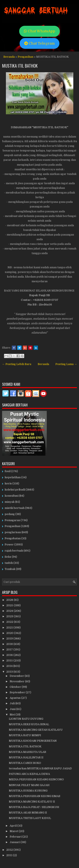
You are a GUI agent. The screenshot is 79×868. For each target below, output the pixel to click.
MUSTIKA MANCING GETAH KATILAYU (36, 730)
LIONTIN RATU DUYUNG (26, 719)
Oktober (16, 687)
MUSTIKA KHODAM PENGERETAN (33, 741)
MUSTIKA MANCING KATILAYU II (32, 802)
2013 (10, 672)
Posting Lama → (66, 364)
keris (8, 483)
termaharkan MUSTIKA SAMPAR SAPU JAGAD (40, 768)
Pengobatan (13, 538)
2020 (10, 633)
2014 (10, 666)
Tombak (10, 569)
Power (9, 544)
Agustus (15, 698)
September (18, 692)
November (17, 681)
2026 (10, 600)
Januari (15, 842)
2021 (10, 627)
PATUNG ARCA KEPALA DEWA (29, 774)
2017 (10, 649)
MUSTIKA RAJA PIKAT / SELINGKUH (34, 807)
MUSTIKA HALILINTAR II (26, 757)
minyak (10, 502)
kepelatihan (13, 477)
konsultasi (12, 496)
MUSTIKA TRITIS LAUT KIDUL (30, 818)
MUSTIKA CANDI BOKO (25, 763)
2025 (10, 605)
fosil (8, 471)
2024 (10, 611)
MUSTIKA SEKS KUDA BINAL (29, 724)
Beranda (9, 57)
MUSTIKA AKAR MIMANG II (28, 813)
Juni (13, 709)
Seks (8, 557)
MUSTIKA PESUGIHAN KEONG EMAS (35, 796)
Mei (13, 715)
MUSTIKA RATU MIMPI (25, 735)
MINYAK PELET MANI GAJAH (29, 785)
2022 (10, 622)
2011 (10, 855)
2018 (10, 644)
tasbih (9, 563)
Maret (14, 831)
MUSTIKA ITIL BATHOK (20, 66)
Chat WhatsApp (39, 31)
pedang (10, 514)
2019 (10, 638)
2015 (10, 660)
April (13, 826)
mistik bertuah (15, 508)
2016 (10, 655)
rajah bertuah (14, 551)
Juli (13, 703)
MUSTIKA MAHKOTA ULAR (27, 752)
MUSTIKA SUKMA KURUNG (28, 791)
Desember (17, 676)
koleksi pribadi (15, 490)
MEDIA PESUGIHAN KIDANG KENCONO (36, 779)
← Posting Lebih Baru (17, 364)
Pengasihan (25, 57)
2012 (10, 850)
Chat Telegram (39, 43)
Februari (16, 837)
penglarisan (13, 532)
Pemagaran (12, 520)
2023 (10, 616)
